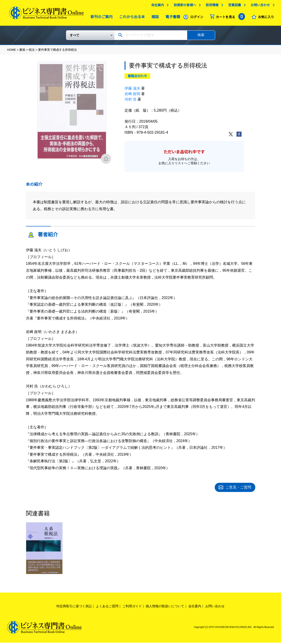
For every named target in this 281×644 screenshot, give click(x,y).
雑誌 (154, 18)
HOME (12, 52)
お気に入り (266, 18)
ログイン (197, 18)
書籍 (22, 52)
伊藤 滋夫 (132, 90)
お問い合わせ (260, 6)
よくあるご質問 (107, 607)
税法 (32, 52)
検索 (201, 37)
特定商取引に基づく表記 (74, 607)
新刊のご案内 (100, 18)
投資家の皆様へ (185, 6)
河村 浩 (131, 101)
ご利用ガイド (132, 607)
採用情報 (212, 6)
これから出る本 (131, 18)
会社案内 (158, 6)
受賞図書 (234, 6)
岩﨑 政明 (132, 96)
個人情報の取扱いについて (165, 607)
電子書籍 (172, 18)
